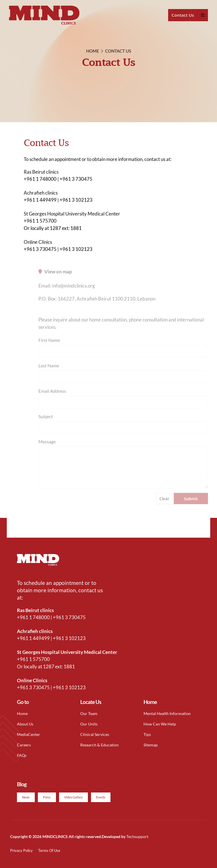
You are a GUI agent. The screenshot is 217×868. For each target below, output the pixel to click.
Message (47, 447)
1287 (55, 228)
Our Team (89, 713)
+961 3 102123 (76, 200)
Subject (46, 422)
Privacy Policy (21, 851)
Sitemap (151, 745)
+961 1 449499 (40, 200)
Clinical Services (95, 734)
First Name (49, 345)
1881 (76, 228)
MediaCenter (29, 734)
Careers (24, 745)
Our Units (89, 724)
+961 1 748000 (40, 179)
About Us (25, 724)
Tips (147, 734)
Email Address (52, 396)
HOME (93, 51)
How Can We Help (160, 724)
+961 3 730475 (76, 179)
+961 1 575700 (40, 221)
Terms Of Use (49, 851)
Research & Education (99, 745)
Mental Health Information (167, 713)
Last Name (49, 371)
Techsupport (137, 836)
